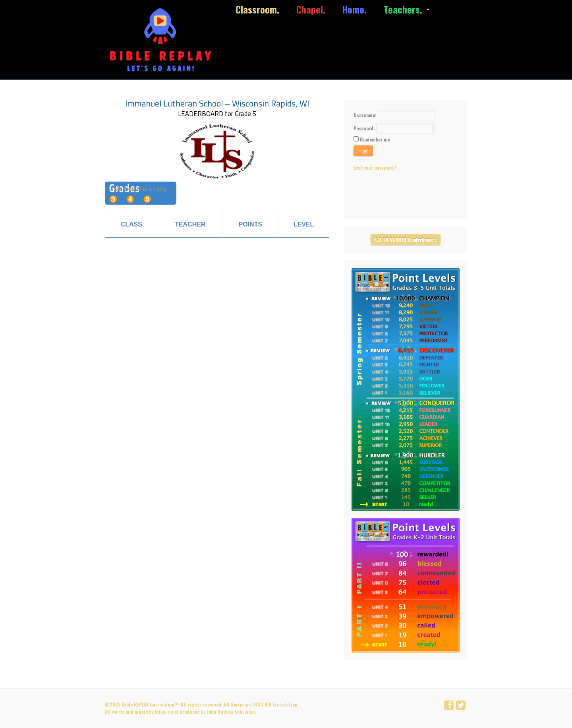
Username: (366, 115)
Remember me (375, 139)
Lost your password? (375, 167)
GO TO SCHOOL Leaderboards (406, 239)
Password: (365, 128)
